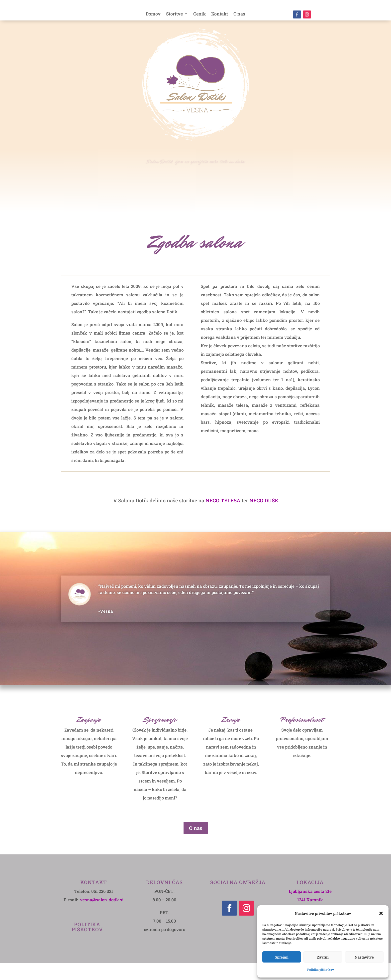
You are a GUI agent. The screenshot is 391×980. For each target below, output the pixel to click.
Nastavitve (364, 957)
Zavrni (323, 957)
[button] (381, 913)
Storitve (174, 14)
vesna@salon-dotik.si (102, 917)
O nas (239, 14)
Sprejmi (282, 957)
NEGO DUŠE (264, 517)
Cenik (199, 14)
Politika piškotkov (321, 970)
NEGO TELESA (223, 517)
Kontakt (220, 14)
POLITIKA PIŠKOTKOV (87, 944)
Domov (153, 14)
